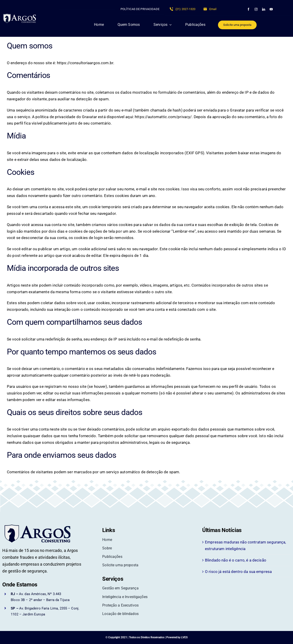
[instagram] (256, 9)
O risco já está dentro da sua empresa (238, 572)
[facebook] (249, 9)
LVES (184, 637)
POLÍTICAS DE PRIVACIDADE (140, 9)
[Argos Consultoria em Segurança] (22, 16)
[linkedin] (264, 9)
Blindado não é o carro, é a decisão (236, 560)
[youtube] (271, 9)
